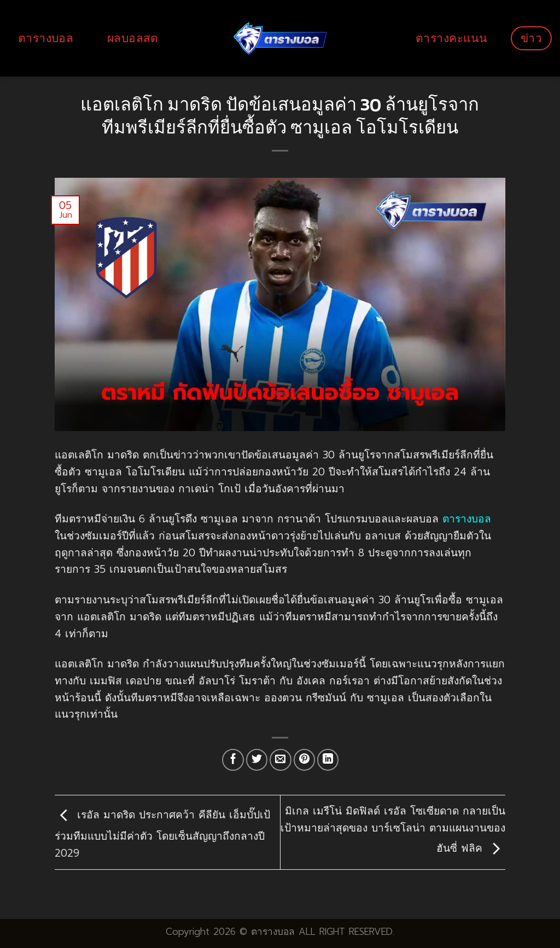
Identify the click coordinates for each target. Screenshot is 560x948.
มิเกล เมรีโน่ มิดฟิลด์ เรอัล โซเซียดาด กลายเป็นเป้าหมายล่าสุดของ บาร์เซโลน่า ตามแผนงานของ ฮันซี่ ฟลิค (393, 830)
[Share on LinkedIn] (328, 760)
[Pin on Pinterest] (305, 760)
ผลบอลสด (133, 38)
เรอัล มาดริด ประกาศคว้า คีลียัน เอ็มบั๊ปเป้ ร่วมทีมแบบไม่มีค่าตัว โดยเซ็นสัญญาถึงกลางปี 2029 (162, 834)
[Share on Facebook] (233, 760)
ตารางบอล (46, 38)
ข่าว (531, 38)
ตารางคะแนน (451, 38)
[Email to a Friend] (281, 760)
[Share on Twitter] (257, 760)
